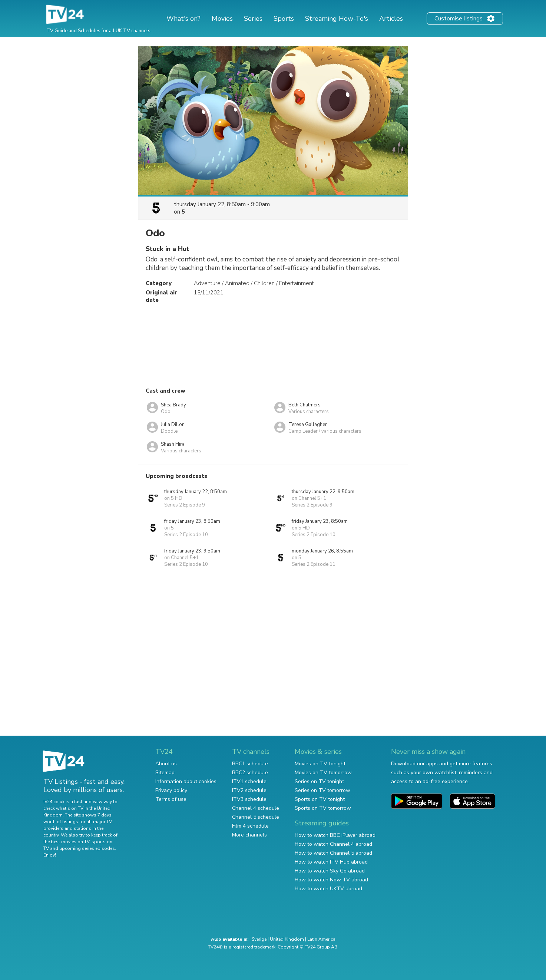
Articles (391, 19)
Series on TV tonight (319, 781)
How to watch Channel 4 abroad (333, 844)
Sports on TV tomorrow (323, 808)
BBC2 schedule (250, 773)
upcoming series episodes (87, 848)
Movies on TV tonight (320, 764)
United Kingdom (287, 939)
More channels (249, 835)
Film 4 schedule (250, 826)
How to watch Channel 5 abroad (333, 853)
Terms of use (171, 799)
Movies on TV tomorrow (323, 773)
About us (166, 764)
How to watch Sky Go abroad (330, 871)
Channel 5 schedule (256, 817)
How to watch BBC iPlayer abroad (335, 835)
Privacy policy (171, 790)
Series (253, 19)
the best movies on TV (66, 842)
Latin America (321, 939)
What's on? (183, 19)
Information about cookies (186, 781)
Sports (284, 19)
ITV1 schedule (249, 781)
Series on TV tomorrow (322, 790)
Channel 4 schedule (256, 808)
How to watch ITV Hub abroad (331, 862)
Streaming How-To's (337, 19)
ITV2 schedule (249, 790)
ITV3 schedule (249, 799)
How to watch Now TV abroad (331, 880)
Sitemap (165, 773)
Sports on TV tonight (320, 799)
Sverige (259, 939)
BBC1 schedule (250, 764)
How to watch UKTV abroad (328, 889)
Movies (222, 19)
